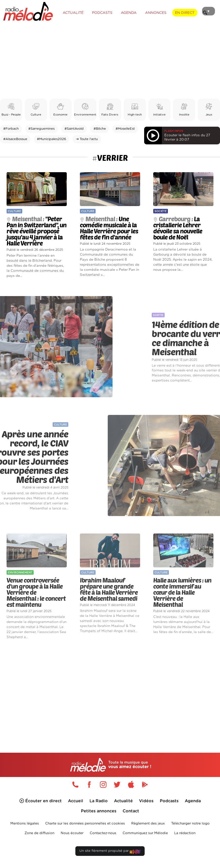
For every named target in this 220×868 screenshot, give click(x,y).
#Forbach (11, 129)
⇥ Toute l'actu (87, 139)
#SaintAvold (74, 129)
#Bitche (100, 129)
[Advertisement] (110, 61)
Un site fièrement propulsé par (110, 852)
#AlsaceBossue (15, 139)
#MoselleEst (125, 129)
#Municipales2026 (51, 139)
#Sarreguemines (41, 129)
